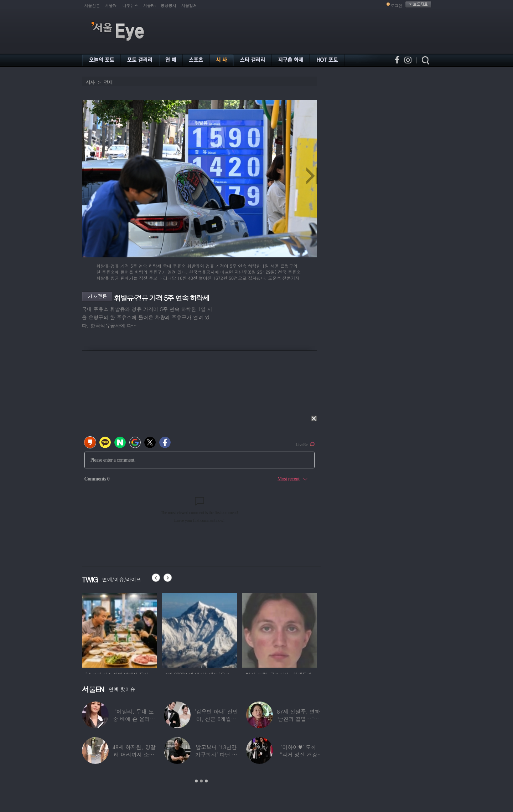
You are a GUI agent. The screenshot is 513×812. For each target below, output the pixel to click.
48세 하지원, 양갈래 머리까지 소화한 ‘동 (134, 754)
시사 (90, 82)
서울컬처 (189, 6)
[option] (119, 629)
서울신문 (92, 6)
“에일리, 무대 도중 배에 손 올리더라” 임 (134, 719)
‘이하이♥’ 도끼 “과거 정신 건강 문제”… (299, 754)
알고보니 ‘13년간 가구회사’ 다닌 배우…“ (216, 754)
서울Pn (111, 6)
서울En (149, 6)
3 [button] (206, 781)
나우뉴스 (130, 6)
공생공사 (169, 6)
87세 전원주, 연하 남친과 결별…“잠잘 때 (299, 719)
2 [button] (201, 781)
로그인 (397, 6)
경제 (108, 82)
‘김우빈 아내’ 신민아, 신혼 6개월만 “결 (216, 719)
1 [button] (196, 781)
